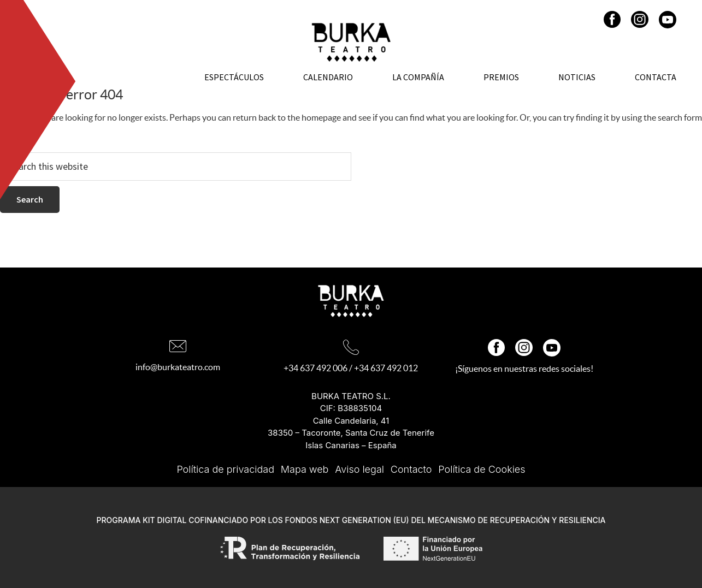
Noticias (577, 77)
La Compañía (418, 77)
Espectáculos (234, 77)
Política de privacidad (225, 469)
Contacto (411, 469)
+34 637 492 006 (315, 368)
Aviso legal (359, 469)
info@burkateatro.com (178, 367)
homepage (321, 117)
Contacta (656, 77)
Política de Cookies (482, 469)
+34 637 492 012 (386, 368)
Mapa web (305, 469)
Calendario (328, 77)
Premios (501, 77)
